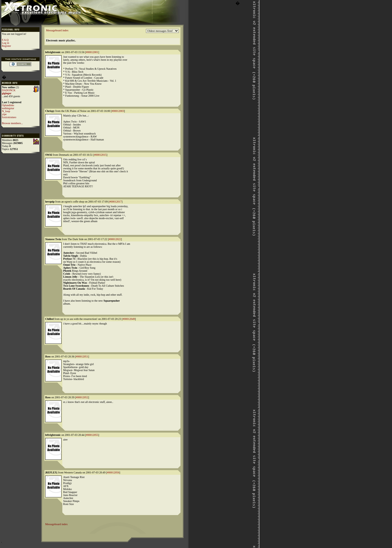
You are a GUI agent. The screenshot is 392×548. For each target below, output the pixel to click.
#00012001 (92, 52)
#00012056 (113, 472)
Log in (5, 43)
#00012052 (82, 397)
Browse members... (12, 123)
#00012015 (100, 155)
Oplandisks (8, 105)
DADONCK (9, 90)
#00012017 (116, 202)
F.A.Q (5, 40)
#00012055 (92, 435)
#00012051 (82, 356)
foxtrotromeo (9, 117)
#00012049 (129, 319)
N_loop (6, 111)
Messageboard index (57, 30)
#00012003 (118, 111)
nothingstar (8, 108)
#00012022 (115, 239)
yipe (4, 114)
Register (6, 46)
